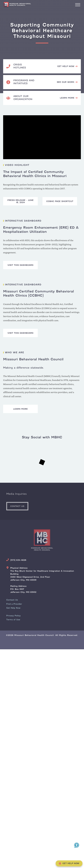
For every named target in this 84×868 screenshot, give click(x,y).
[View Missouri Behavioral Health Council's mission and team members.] (69, 98)
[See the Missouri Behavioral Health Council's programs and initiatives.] (67, 82)
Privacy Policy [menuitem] (13, 616)
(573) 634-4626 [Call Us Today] (18, 560)
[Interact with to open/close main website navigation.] (78, 5)
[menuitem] (12, 600)
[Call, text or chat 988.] (67, 66)
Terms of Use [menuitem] (13, 620)
